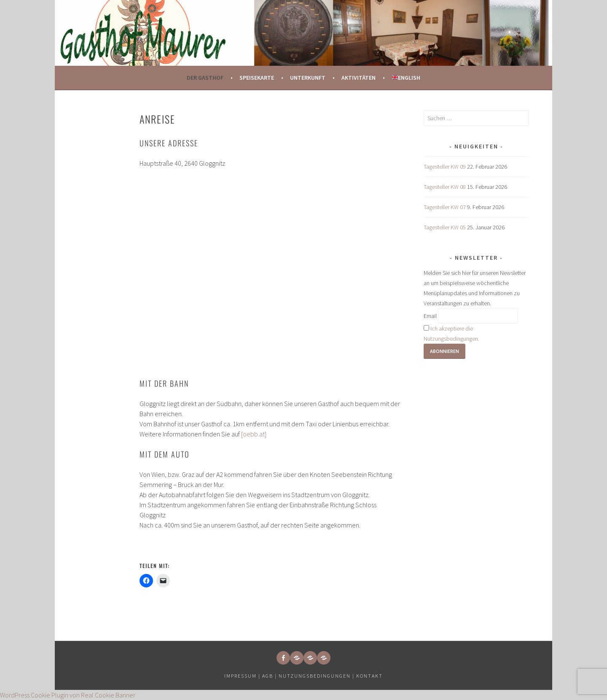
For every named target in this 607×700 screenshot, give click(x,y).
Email (430, 316)
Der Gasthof (205, 78)
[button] (297, 658)
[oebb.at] (254, 434)
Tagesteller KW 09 (445, 167)
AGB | (270, 676)
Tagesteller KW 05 (445, 227)
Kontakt (369, 676)
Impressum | (243, 676)
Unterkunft (308, 78)
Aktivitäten (359, 78)
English (406, 78)
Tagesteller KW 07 (445, 207)
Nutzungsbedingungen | (317, 676)
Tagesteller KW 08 (445, 187)
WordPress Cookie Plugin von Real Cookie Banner (68, 695)
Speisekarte (257, 78)
